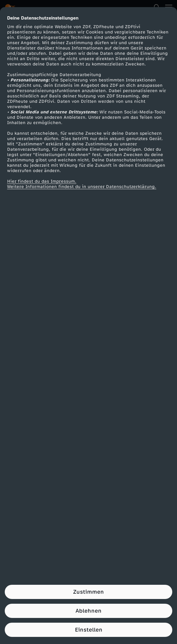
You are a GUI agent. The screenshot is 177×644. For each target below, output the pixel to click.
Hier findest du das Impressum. (42, 181)
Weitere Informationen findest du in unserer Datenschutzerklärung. (82, 187)
